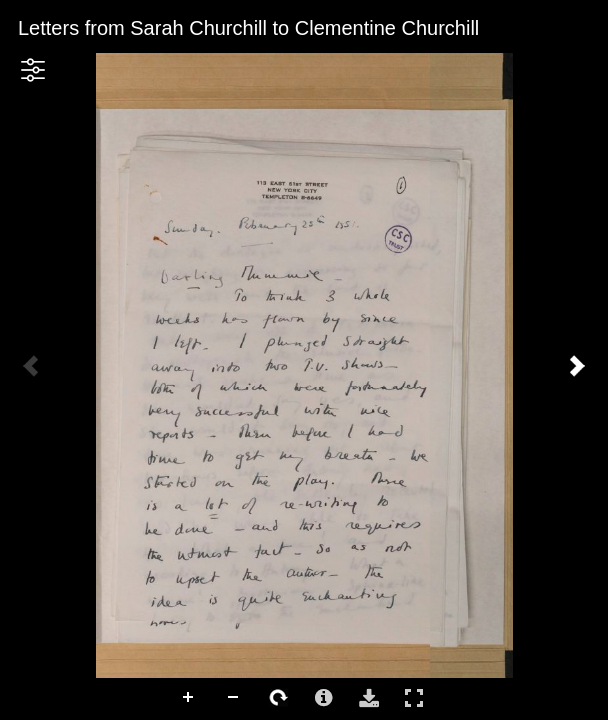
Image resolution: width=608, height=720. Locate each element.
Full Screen (414, 697)
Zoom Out (234, 698)
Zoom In (189, 698)
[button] (33, 70)
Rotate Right (279, 698)
